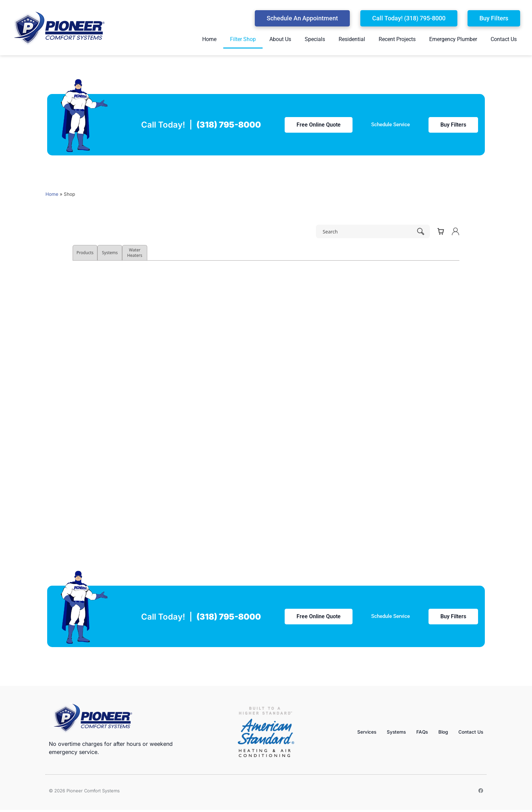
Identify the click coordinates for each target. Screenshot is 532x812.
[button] (302, 18)
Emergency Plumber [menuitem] (453, 39)
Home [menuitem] (209, 39)
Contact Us (470, 732)
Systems (390, 732)
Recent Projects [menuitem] (397, 39)
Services (358, 732)
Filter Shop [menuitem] (243, 39)
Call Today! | (201, 125)
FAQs (418, 732)
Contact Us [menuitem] (504, 39)
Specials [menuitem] (315, 39)
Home (52, 194)
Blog (440, 732)
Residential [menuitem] (352, 39)
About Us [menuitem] (280, 39)
